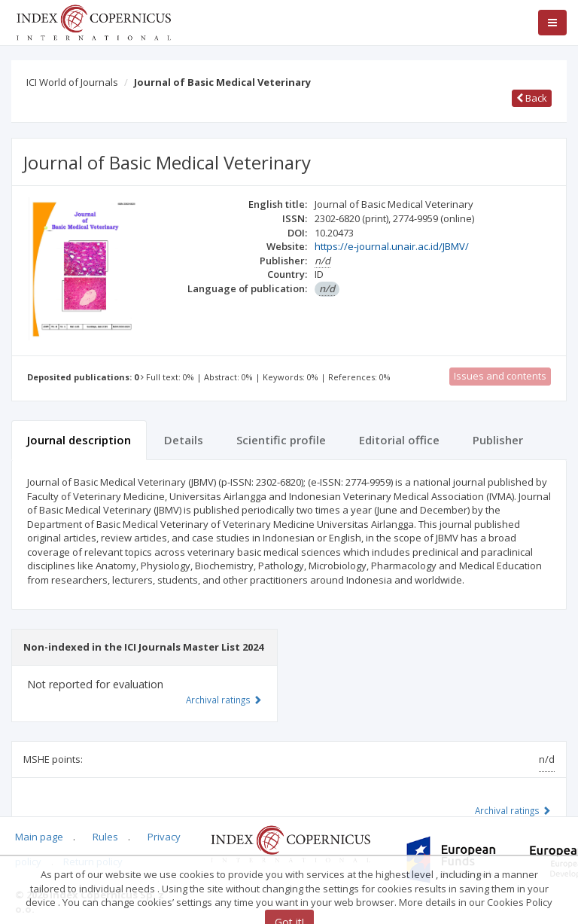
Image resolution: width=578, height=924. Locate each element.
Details (184, 440)
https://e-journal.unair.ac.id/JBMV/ (392, 246)
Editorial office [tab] (399, 440)
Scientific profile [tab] (281, 440)
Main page (39, 837)
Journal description (79, 440)
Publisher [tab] (498, 440)
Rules (105, 837)
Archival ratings (513, 810)
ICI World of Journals (72, 82)
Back (532, 98)
